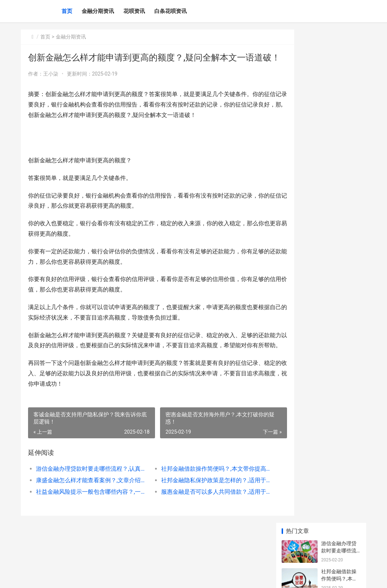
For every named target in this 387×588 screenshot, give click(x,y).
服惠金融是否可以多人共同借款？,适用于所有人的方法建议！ (199, 514)
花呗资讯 (134, 11)
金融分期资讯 (98, 11)
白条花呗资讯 (170, 11)
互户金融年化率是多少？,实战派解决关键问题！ (339, 306)
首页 (67, 11)
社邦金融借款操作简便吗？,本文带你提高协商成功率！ (199, 491)
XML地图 (151, 576)
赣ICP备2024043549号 (119, 576)
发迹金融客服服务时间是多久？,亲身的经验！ (339, 415)
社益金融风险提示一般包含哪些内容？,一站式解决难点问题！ (87, 514)
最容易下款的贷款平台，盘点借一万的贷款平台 (339, 250)
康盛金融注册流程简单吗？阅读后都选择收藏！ (339, 362)
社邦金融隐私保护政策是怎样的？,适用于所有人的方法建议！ (199, 503)
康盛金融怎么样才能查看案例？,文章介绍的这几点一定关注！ (87, 503)
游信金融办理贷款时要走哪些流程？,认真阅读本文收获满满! (87, 491)
